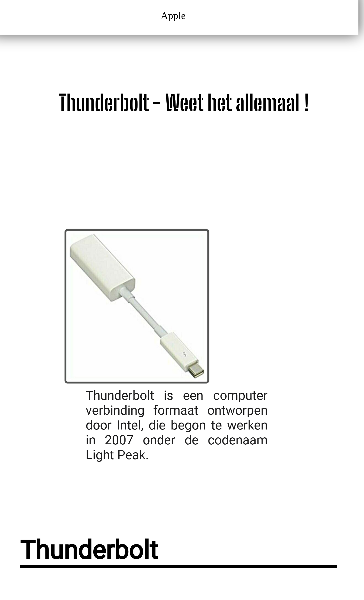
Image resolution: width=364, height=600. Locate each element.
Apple (175, 16)
